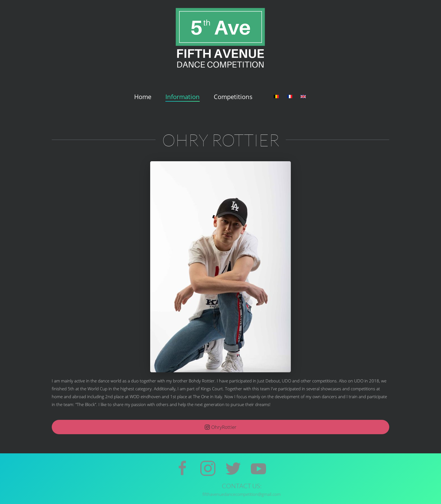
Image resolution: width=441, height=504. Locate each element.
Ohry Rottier (221, 140)
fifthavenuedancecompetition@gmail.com (315, 494)
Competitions (233, 97)
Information (183, 97)
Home (143, 97)
